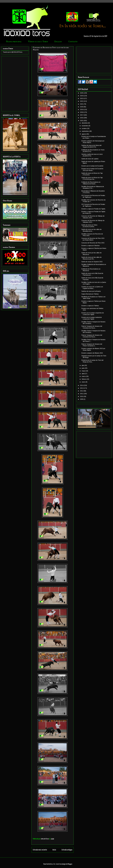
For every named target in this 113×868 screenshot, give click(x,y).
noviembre (85, 126)
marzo (84, 376)
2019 (82, 110)
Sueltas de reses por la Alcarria (91, 291)
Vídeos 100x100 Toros (38, 42)
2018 (82, 112)
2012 (82, 391)
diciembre (85, 123)
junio (83, 368)
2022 (82, 101)
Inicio (54, 850)
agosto (84, 134)
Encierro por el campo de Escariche (92, 166)
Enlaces (58, 42)
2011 (82, 394)
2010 (82, 396)
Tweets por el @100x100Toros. (13, 52)
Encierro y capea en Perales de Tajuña (93, 209)
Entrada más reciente (40, 850)
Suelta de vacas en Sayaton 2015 (92, 262)
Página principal (14, 42)
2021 (82, 104)
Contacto (73, 42)
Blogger (70, 864)
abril (83, 374)
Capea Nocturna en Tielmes (90, 294)
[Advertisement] (15, 83)
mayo (84, 371)
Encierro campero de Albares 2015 (92, 353)
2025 (82, 93)
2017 (82, 115)
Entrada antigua (67, 850)
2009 (82, 399)
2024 (82, 96)
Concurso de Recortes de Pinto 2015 (93, 243)
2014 (82, 385)
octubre (84, 128)
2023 (82, 98)
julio (83, 365)
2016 (82, 118)
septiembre (85, 131)
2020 (82, 107)
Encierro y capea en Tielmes (90, 306)
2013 (82, 388)
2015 (82, 121)
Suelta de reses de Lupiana (90, 159)
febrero (84, 379)
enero (84, 382)
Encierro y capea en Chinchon (90, 246)
